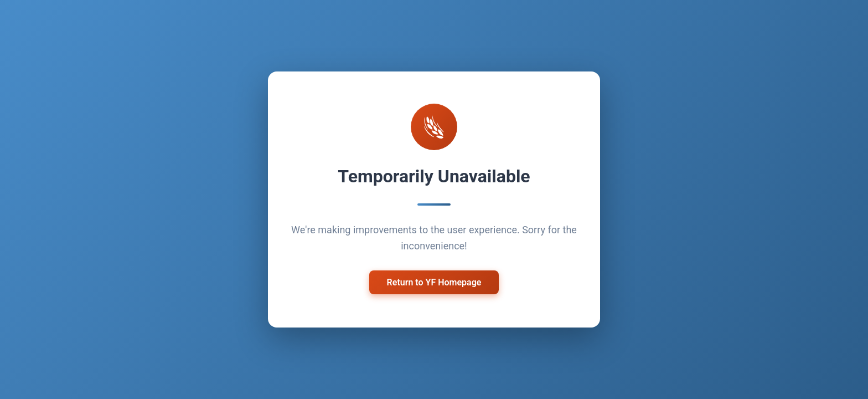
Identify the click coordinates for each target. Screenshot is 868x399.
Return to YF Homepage (434, 282)
